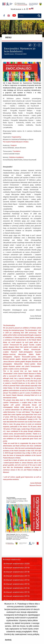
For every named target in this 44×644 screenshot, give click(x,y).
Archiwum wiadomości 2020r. (17, 564)
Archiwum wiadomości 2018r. (17, 572)
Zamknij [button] (8, 640)
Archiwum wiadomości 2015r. (17, 584)
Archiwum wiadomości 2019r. (17, 568)
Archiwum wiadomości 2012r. (17, 596)
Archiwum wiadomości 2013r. (17, 592)
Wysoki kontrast (16, 9)
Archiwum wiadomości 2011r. (17, 600)
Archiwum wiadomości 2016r (17, 580)
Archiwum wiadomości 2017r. (17, 576)
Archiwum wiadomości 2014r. (17, 588)
